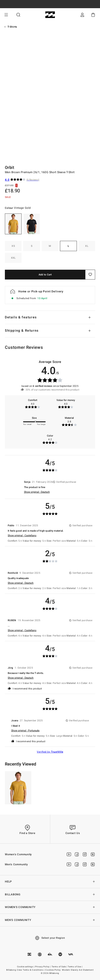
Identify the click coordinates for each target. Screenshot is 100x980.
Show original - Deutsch (37, 492)
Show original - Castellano (22, 535)
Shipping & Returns (22, 331)
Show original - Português (25, 731)
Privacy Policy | (43, 967)
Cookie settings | (26, 967)
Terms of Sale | (60, 967)
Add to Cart (45, 275)
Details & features (21, 317)
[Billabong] (50, 15)
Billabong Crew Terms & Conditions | (26, 970)
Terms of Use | (75, 967)
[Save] (90, 275)
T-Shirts (12, 27)
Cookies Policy (53, 970)
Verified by (50, 752)
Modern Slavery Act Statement (78, 970)
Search (18, 15)
